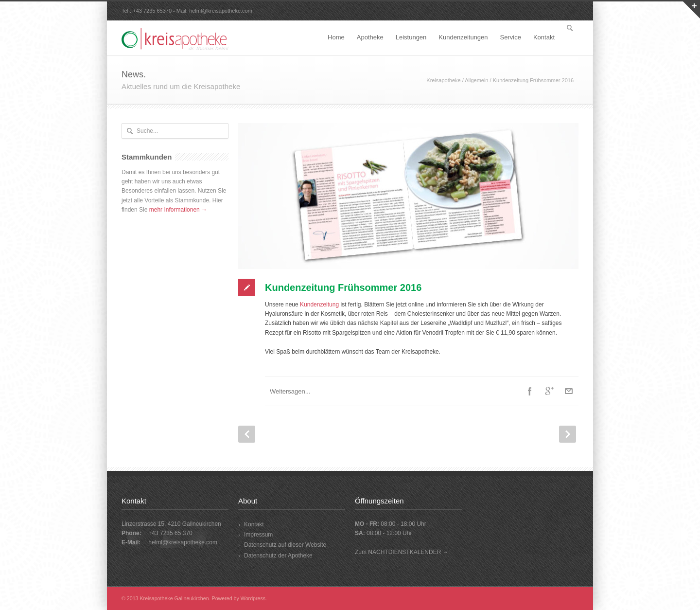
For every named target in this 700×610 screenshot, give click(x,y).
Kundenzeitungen (463, 37)
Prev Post (247, 434)
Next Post (568, 434)
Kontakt (544, 37)
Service (511, 37)
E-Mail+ (569, 391)
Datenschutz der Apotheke (278, 556)
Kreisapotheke (443, 80)
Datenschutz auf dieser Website (285, 545)
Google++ (549, 391)
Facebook (530, 391)
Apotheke (370, 37)
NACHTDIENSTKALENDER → (408, 552)
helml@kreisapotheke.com (221, 11)
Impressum (258, 535)
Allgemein (476, 80)
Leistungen (411, 37)
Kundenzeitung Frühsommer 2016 (343, 287)
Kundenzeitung (319, 305)
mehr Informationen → (178, 210)
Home (336, 37)
